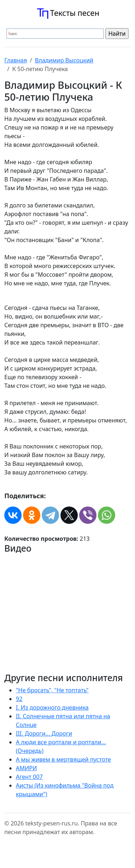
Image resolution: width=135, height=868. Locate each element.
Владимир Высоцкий (64, 60)
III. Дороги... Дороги (44, 733)
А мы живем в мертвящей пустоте (63, 759)
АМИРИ (26, 768)
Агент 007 (29, 777)
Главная (16, 60)
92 (19, 699)
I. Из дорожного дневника (52, 707)
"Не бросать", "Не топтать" (52, 690)
